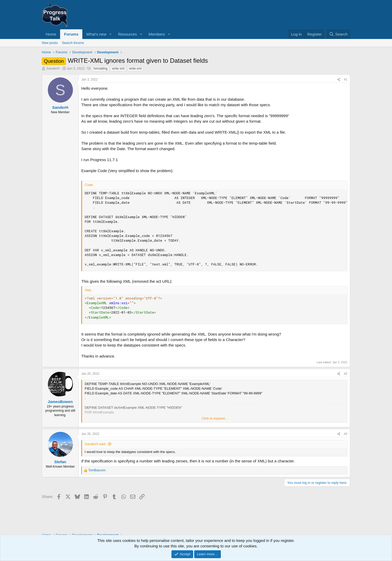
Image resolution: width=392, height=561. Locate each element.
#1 (346, 80)
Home (51, 34)
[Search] (338, 34)
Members (157, 34)
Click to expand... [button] (215, 418)
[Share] (339, 80)
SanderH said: (95, 444)
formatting (100, 69)
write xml (118, 69)
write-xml (135, 69)
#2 (346, 374)
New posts (50, 43)
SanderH (53, 68)
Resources (128, 34)
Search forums (73, 43)
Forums (71, 34)
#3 (346, 434)
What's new (96, 34)
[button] (111, 34)
